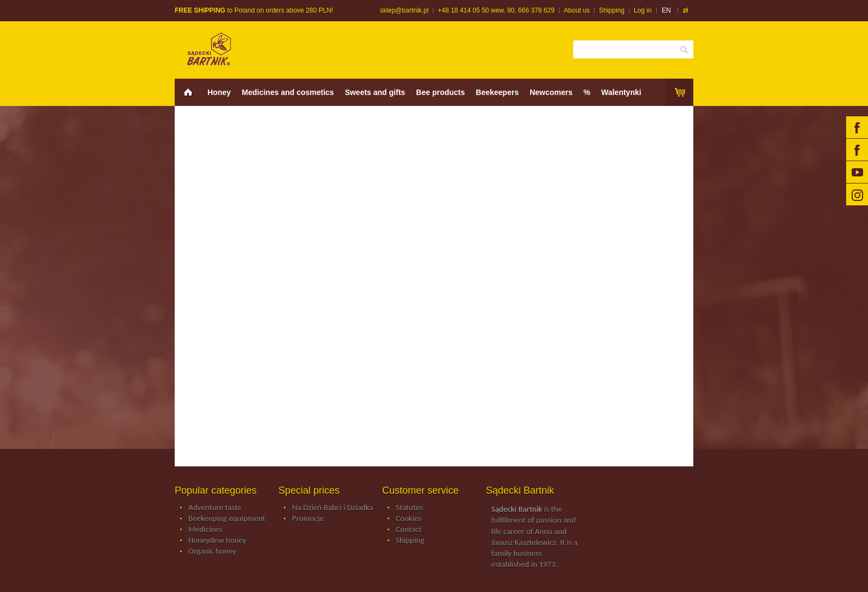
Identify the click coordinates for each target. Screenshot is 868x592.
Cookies (409, 519)
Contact (409, 530)
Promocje (308, 519)
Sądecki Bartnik (517, 509)
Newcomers (551, 92)
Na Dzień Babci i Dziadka (332, 508)
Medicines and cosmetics (288, 92)
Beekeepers (498, 92)
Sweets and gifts (375, 92)
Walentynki (621, 92)
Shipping (612, 10)
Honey (219, 92)
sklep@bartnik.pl (404, 10)
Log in (643, 10)
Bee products (440, 92)
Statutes (409, 508)
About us (577, 10)
